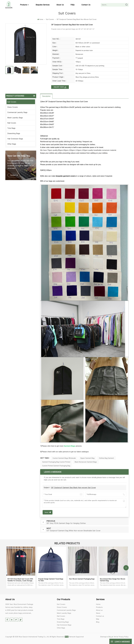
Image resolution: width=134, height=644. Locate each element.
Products (24, 5)
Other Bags (12, 144)
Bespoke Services (43, 5)
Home (40, 19)
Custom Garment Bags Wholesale (64, 458)
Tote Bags (11, 128)
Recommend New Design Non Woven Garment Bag (113, 580)
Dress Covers (13, 107)
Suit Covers (50, 19)
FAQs (73, 5)
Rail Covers (12, 123)
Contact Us (14, 175)
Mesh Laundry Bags (15, 118)
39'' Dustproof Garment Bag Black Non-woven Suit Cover (73, 488)
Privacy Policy (123, 637)
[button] (126, 568)
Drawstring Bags (14, 133)
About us (60, 5)
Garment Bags (70, 446)
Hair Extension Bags (15, 139)
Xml (115, 637)
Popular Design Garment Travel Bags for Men (51, 580)
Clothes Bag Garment (106, 458)
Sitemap (103, 637)
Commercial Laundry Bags (17, 112)
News (98, 613)
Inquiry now (59, 87)
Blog (98, 622)
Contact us (86, 5)
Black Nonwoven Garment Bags (86, 462)
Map (98, 619)
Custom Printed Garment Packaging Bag (56, 466)
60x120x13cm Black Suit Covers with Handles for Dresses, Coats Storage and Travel (20, 580)
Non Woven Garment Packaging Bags (82, 579)
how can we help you (19, 156)
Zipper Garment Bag (87, 458)
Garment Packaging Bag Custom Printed (56, 462)
